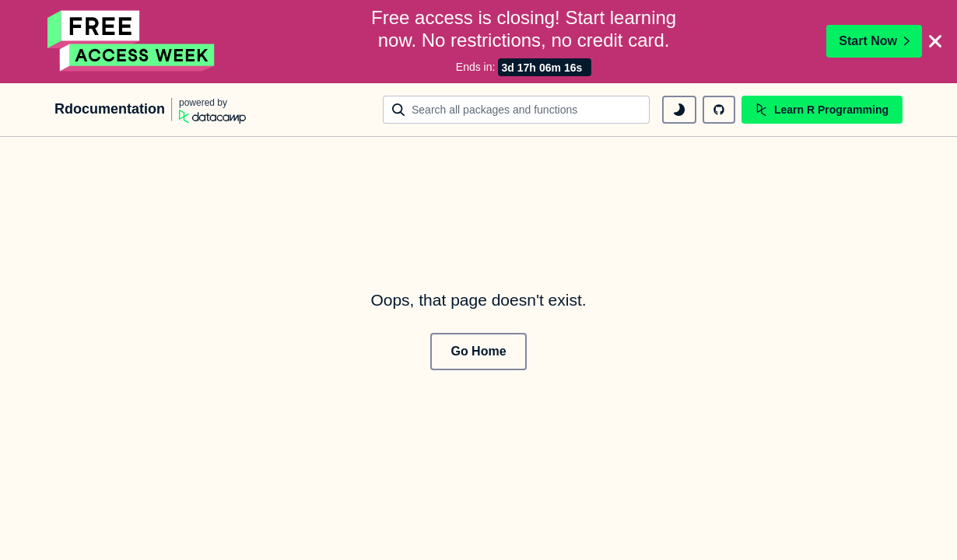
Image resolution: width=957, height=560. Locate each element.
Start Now (874, 40)
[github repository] (719, 108)
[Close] (935, 40)
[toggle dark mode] (679, 108)
